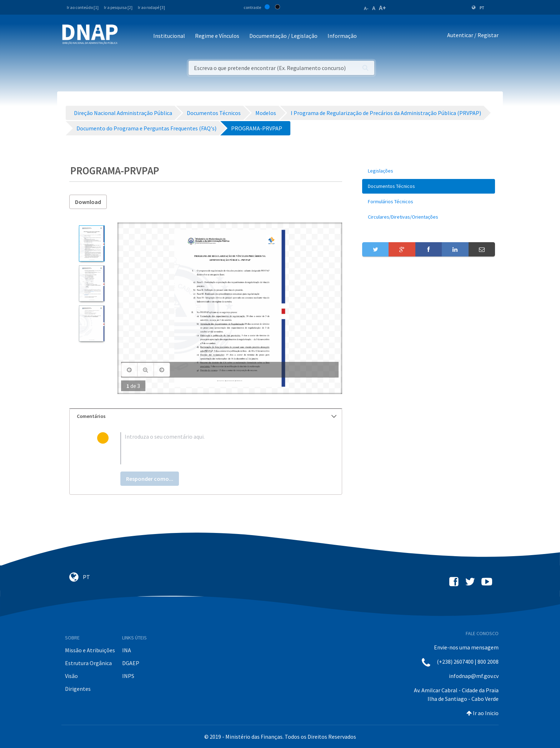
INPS (128, 676)
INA (127, 650)
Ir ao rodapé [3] (151, 7)
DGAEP (131, 663)
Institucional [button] (169, 36)
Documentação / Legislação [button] (283, 36)
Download (88, 202)
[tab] (206, 416)
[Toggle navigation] (128, 36)
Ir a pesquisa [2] (118, 7)
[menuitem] (429, 171)
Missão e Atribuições (90, 650)
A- (366, 8)
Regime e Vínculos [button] (217, 36)
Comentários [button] (207, 416)
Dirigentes (78, 689)
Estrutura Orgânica (88, 663)
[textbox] (217, 448)
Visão (71, 676)
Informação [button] (342, 36)
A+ (382, 8)
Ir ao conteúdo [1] (83, 7)
